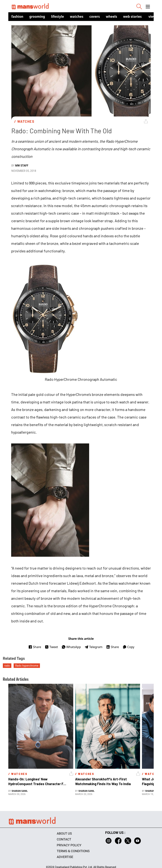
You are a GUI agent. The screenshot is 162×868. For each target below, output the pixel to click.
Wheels (111, 17)
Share (35, 647)
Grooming (37, 17)
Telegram (93, 647)
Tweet (51, 647)
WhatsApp (71, 647)
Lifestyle (58, 17)
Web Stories (132, 17)
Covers (95, 17)
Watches (77, 17)
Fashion (17, 17)
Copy (128, 647)
